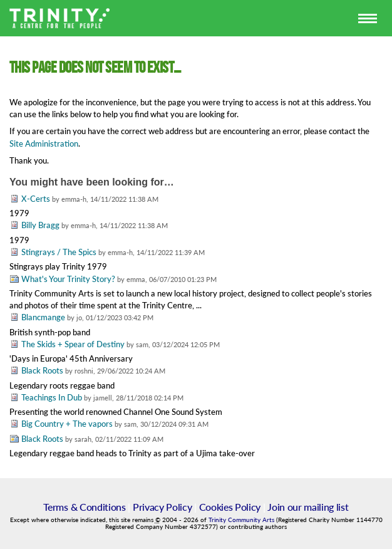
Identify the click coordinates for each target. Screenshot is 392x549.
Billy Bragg (40, 225)
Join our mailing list (308, 507)
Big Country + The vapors (68, 424)
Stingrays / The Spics (59, 252)
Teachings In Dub (52, 397)
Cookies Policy (230, 507)
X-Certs (36, 199)
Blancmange (43, 317)
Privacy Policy (162, 507)
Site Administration (44, 144)
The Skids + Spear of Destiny (73, 344)
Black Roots (42, 370)
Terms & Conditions (84, 507)
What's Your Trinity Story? (69, 279)
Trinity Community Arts (242, 520)
